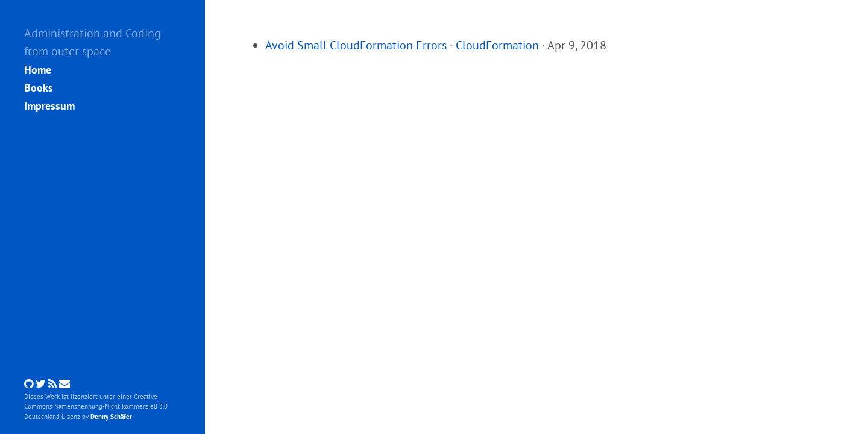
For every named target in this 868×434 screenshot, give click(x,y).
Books (39, 88)
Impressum (49, 106)
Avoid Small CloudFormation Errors (356, 45)
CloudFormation (497, 45)
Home (38, 70)
